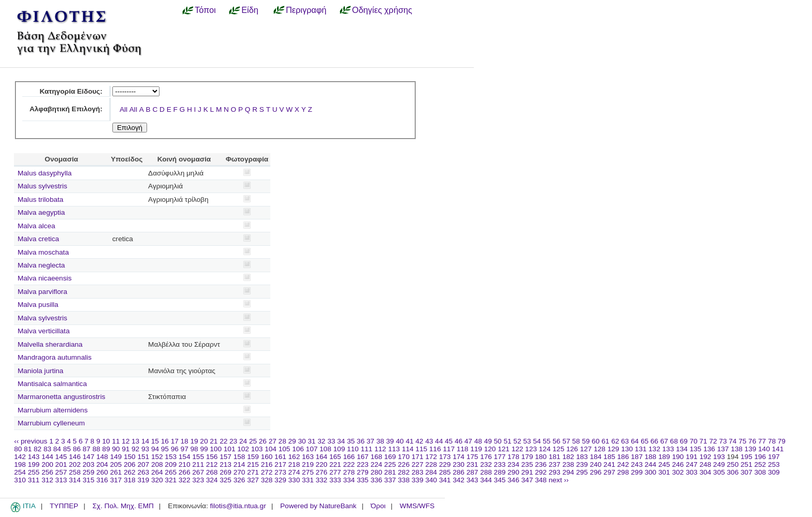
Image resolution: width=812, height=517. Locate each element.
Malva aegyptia (41, 212)
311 (34, 480)
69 (684, 441)
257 (61, 472)
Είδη (250, 10)
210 (185, 464)
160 (267, 457)
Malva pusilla (38, 305)
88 (96, 449)
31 (311, 441)
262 (130, 472)
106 (298, 449)
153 (171, 457)
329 (280, 480)
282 (404, 472)
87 (87, 449)
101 (230, 449)
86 (77, 449)
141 (778, 449)
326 (240, 480)
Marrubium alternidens (53, 410)
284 (431, 472)
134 (682, 449)
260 (102, 472)
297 (609, 472)
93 (145, 449)
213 (226, 464)
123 (531, 449)
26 (263, 441)
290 (513, 472)
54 (537, 441)
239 (582, 464)
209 (171, 464)
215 (253, 464)
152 (157, 457)
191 (692, 457)
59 (586, 441)
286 (459, 472)
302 (678, 472)
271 (253, 472)
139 (751, 449)
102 (243, 449)
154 (185, 457)
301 (664, 472)
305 (719, 472)
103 (257, 449)
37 (371, 441)
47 (468, 441)
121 (504, 449)
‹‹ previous (31, 441)
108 (325, 449)
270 (240, 472)
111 (366, 449)
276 (322, 472)
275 (308, 472)
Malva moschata (43, 252)
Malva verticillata (44, 331)
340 (431, 480)
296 (596, 472)
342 (459, 480)
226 (404, 464)
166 (349, 457)
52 (517, 441)
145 (61, 457)
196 (760, 457)
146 (75, 457)
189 (664, 457)
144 (47, 457)
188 (651, 457)
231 (473, 464)
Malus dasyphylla (45, 173)
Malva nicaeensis (45, 278)
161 (280, 457)
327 (253, 480)
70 (694, 441)
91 (126, 449)
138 (737, 449)
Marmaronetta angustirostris (61, 397)
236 (541, 464)
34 (341, 441)
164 (322, 457)
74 (733, 441)
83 (47, 449)
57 (566, 441)
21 (214, 441)
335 (363, 480)
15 (155, 441)
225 (390, 464)
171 (418, 457)
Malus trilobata (40, 200)
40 (400, 441)
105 (285, 449)
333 (335, 480)
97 (185, 449)
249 (719, 464)
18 (185, 441)
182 (568, 457)
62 (615, 441)
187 (637, 457)
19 (194, 441)
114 (408, 449)
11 (116, 441)
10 (106, 441)
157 (226, 457)
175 (473, 457)
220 (322, 464)
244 (651, 464)
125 (559, 449)
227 (418, 464)
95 (165, 449)
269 (226, 472)
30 (302, 441)
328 (267, 480)
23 (233, 441)
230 (459, 464)
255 (34, 472)
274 (294, 472)
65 (644, 441)
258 (75, 472)
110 (353, 449)
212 (212, 464)
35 (351, 441)
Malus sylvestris (42, 186)
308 (760, 472)
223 (363, 464)
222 (349, 464)
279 (363, 472)
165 (335, 457)
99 (204, 449)
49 (488, 441)
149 (116, 457)
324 (212, 480)
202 (75, 464)
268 (212, 472)
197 (774, 457)
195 (746, 457)
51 (507, 441)
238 (568, 464)
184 (596, 457)
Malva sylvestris (42, 318)
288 (486, 472)
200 (47, 464)
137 (723, 449)
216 (267, 464)
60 (596, 441)
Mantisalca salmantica (52, 384)
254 (20, 472)
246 (678, 464)
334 (349, 480)
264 (157, 472)
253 (774, 464)
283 (418, 472)
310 (20, 480)
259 (89, 472)
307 (746, 472)
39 (390, 441)
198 (20, 464)
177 (500, 457)
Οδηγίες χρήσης (382, 10)
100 (216, 449)
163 (308, 457)
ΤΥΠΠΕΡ (64, 506)
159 (253, 457)
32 (321, 441)
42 (419, 441)
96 (175, 449)
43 (429, 441)
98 (194, 449)
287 (473, 472)
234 (513, 464)
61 (606, 441)
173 (445, 457)
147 (89, 457)
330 (294, 480)
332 (322, 480)
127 (586, 449)
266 (185, 472)
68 (674, 441)
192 (706, 457)
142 (20, 457)
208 (157, 464)
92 (135, 449)
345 (500, 480)
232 (486, 464)
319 (143, 480)
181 (554, 457)
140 (764, 449)
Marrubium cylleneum (51, 423)
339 (418, 480)
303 (692, 472)
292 (541, 472)
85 (67, 449)
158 (240, 457)
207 (143, 464)
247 (692, 464)
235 (527, 464)
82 (38, 449)
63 (625, 441)
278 (349, 472)
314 (75, 480)
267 (198, 472)
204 (102, 464)
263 (143, 472)
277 (335, 472)
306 (733, 472)
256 (47, 472)
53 (527, 441)
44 (439, 441)
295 (582, 472)
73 (723, 441)
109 (339, 449)
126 (572, 449)
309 (774, 472)
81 (28, 449)
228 (431, 464)
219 (308, 464)
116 (435, 449)
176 (486, 457)
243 (637, 464)
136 (709, 449)
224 (376, 464)
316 (102, 480)
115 (421, 449)
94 (155, 449)
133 (668, 449)
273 (280, 472)
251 (746, 464)
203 (89, 464)
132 (654, 449)
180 (541, 457)
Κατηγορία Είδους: (71, 91)
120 (490, 449)
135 (696, 449)
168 (376, 457)
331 (308, 480)
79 (782, 441)
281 (390, 472)
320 (157, 480)
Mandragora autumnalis (55, 357)
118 (463, 449)
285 (445, 472)
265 (171, 472)
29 (292, 441)
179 (527, 457)
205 (116, 464)
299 (637, 472)
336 (376, 480)
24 (243, 441)
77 (762, 441)
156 (212, 457)
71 (704, 441)
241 (609, 464)
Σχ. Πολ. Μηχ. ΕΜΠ (123, 506)
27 (273, 441)
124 (545, 449)
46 (459, 441)
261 (116, 472)
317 (116, 480)
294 (568, 472)
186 (623, 457)
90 (116, 449)
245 (664, 464)
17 (175, 441)
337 (390, 480)
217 (280, 464)
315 (89, 480)
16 (165, 441)
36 (361, 441)
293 (554, 472)
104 (271, 449)
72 (713, 441)
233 (500, 464)
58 (576, 441)
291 (527, 472)
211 (198, 464)
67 (664, 441)
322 (185, 480)
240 (596, 464)
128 (599, 449)
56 (556, 441)
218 (294, 464)
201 (61, 464)
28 (282, 441)
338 (404, 480)
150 (130, 457)
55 (547, 441)
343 (473, 480)
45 (449, 441)
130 (627, 449)
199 (34, 464)
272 (267, 472)
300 (651, 472)
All (124, 109)
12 (126, 441)
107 (312, 449)
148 (102, 457)
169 (390, 457)
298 (623, 472)
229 (445, 464)
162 (294, 457)
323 (198, 480)
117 (449, 449)
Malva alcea (37, 226)
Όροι (378, 506)
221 (335, 464)
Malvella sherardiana (50, 344)
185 (609, 457)
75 (742, 441)
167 (363, 457)
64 (635, 441)
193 (719, 457)
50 (498, 441)
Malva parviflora (42, 292)
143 (34, 457)
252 (760, 464)
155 (198, 457)
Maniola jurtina (40, 371)
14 (145, 441)
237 (554, 464)
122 (518, 449)
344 (486, 480)
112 (380, 449)
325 (226, 480)
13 (135, 441)
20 (204, 441)
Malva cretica (38, 239)
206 (130, 464)
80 (18, 449)
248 (706, 464)
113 (394, 449)
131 (641, 449)
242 (623, 464)
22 (223, 441)
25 (253, 441)
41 (409, 441)
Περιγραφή (306, 10)
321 (171, 480)
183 (582, 457)
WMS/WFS (417, 506)
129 (613, 449)
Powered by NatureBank (318, 506)
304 (706, 472)
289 (500, 472)
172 (431, 457)
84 (57, 449)
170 (404, 457)
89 (106, 449)
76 (752, 441)
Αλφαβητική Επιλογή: (66, 109)
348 (541, 480)
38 (380, 441)
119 (476, 449)
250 (733, 464)
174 (459, 457)
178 (513, 457)
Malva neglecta (41, 265)
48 (478, 441)
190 (678, 457)
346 (513, 480)
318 (130, 480)
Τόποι (205, 10)
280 (376, 472)
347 (527, 480)
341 (445, 480)
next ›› (559, 480)
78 (772, 441)
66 (654, 441)
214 (240, 464)
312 (47, 480)
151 (143, 457)
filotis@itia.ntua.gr (238, 506)
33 (331, 441)
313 (61, 480)
